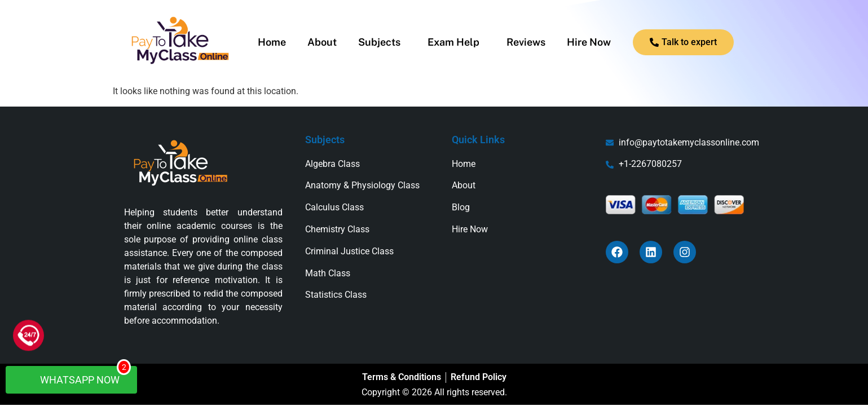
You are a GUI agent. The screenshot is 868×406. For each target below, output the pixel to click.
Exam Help (453, 42)
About (322, 42)
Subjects (379, 42)
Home (272, 42)
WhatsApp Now (77, 376)
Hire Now (589, 42)
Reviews (526, 42)
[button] (382, 42)
